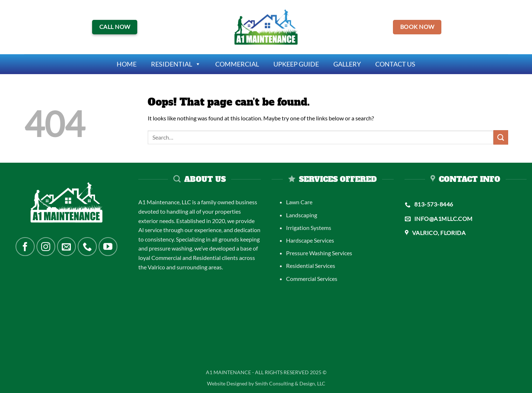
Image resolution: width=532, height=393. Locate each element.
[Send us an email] (66, 247)
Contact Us (395, 64)
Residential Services (311, 266)
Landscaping (302, 215)
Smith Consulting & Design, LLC (290, 383)
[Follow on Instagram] (46, 247)
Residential (176, 64)
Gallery (347, 64)
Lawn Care (299, 202)
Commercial (237, 64)
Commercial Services (312, 279)
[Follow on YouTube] (108, 247)
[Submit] (501, 137)
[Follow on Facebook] (25, 247)
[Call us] (87, 247)
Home (127, 64)
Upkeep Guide (296, 64)
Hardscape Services (310, 240)
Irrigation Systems (309, 228)
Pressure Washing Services (319, 253)
